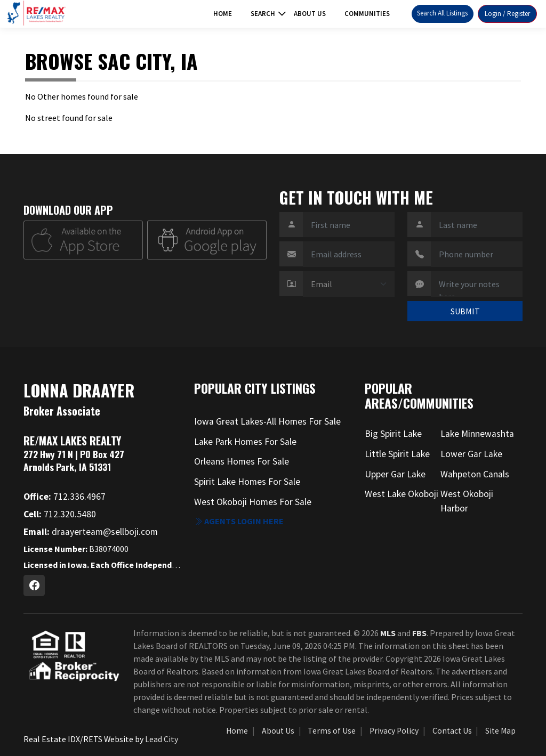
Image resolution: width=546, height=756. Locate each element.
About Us (310, 14)
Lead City (162, 739)
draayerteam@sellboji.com (91, 532)
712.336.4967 (65, 497)
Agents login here (239, 521)
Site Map (500, 731)
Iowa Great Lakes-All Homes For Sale (267, 421)
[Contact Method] (349, 284)
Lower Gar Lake (471, 454)
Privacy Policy (394, 731)
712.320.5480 (60, 514)
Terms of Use (332, 731)
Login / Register (507, 14)
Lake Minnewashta (477, 434)
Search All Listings (442, 13)
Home (223, 14)
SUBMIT (465, 311)
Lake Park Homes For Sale (245, 442)
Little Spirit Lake (397, 454)
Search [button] (263, 14)
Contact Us (452, 731)
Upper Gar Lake (395, 474)
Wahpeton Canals (475, 474)
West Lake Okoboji (402, 494)
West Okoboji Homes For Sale (253, 502)
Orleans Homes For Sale (242, 461)
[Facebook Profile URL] (34, 586)
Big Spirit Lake (393, 434)
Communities (367, 14)
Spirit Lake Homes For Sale (247, 482)
